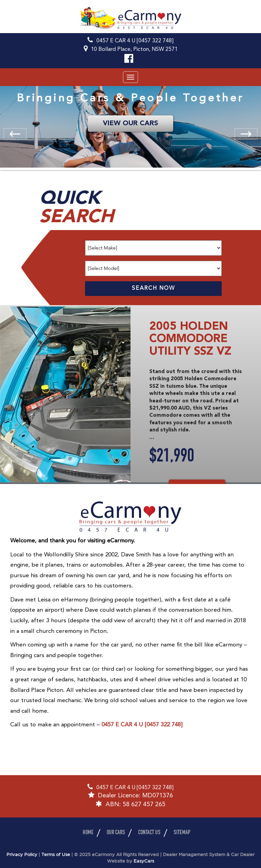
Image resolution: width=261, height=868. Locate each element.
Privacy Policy (23, 855)
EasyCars (144, 861)
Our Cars (116, 833)
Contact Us (149, 833)
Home (88, 833)
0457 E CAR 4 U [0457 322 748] (135, 41)
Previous (13, 132)
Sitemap (182, 833)
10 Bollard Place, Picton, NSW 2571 (134, 49)
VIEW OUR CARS (130, 124)
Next (252, 138)
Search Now (153, 288)
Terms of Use (56, 855)
